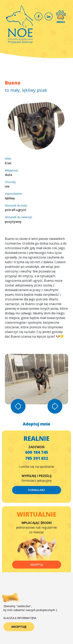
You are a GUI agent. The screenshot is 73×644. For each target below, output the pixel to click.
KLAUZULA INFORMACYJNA (20, 618)
